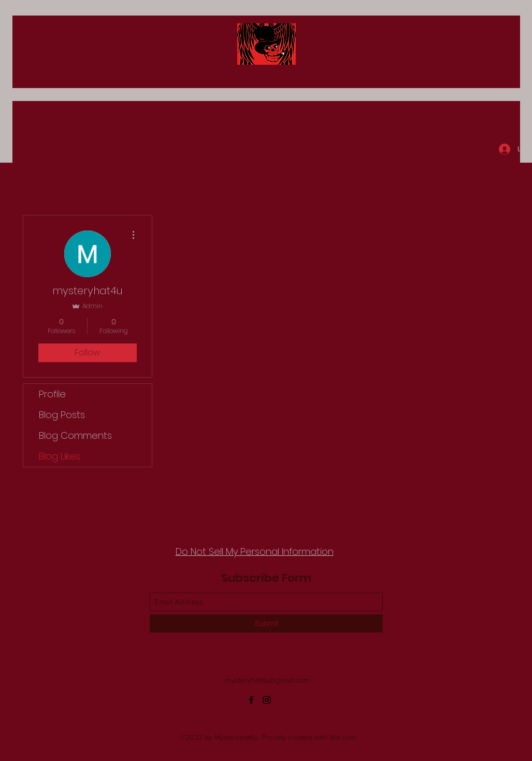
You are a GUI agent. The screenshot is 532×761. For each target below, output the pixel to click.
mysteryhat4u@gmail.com (267, 680)
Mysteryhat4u (267, 80)
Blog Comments (75, 435)
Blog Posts (62, 415)
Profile (52, 394)
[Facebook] (251, 700)
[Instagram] (267, 700)
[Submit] (266, 623)
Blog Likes (60, 456)
